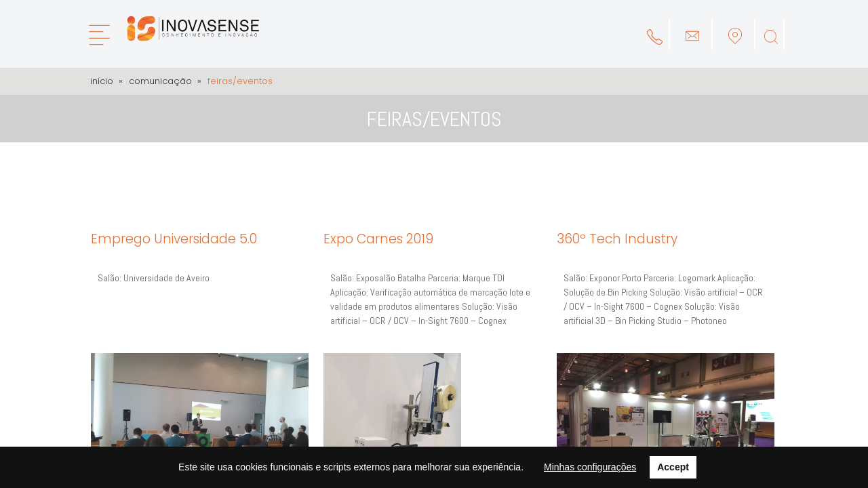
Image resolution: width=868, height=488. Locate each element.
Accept (673, 467)
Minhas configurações (590, 467)
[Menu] (99, 35)
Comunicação (160, 81)
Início (102, 81)
